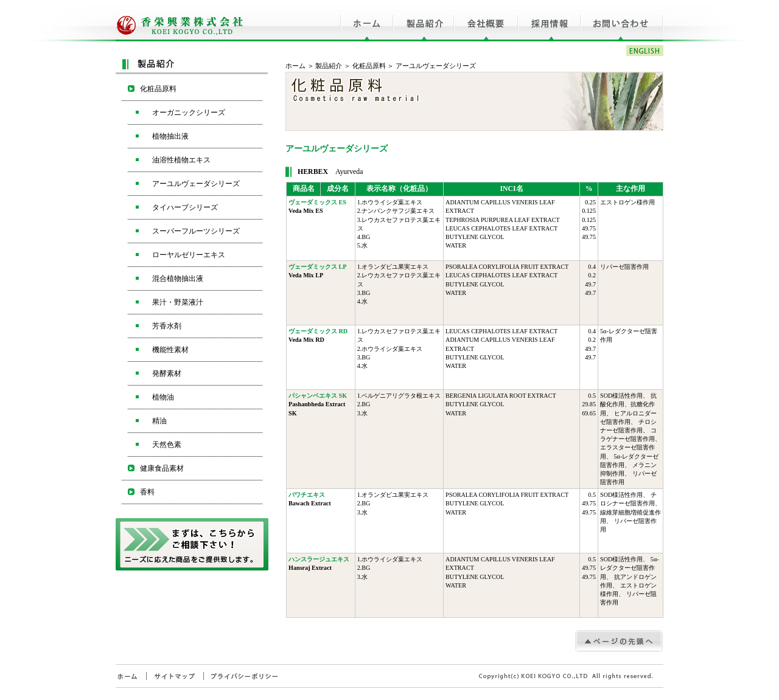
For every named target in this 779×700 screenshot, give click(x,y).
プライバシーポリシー (245, 676)
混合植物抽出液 (178, 279)
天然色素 (167, 445)
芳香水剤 (167, 326)
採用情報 (549, 21)
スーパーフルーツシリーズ (196, 231)
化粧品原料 (369, 66)
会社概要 (486, 21)
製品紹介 (424, 21)
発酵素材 (167, 373)
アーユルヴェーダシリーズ (196, 184)
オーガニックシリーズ (189, 113)
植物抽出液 (170, 136)
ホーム (367, 21)
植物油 (163, 397)
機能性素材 (170, 350)
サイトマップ (175, 676)
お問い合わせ (622, 21)
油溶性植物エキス (181, 160)
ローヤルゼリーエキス (189, 255)
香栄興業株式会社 (181, 21)
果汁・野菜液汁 (178, 302)
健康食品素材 (162, 468)
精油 (159, 421)
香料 (147, 492)
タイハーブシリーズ (185, 207)
